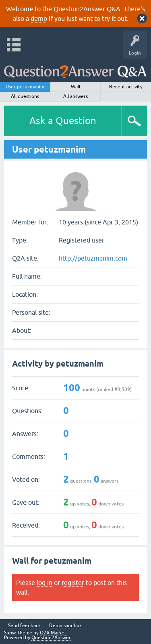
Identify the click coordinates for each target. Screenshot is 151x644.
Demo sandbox (65, 626)
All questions (25, 96)
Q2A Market (53, 633)
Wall (75, 87)
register (73, 583)
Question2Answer (51, 638)
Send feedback (24, 626)
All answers (75, 96)
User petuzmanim (25, 87)
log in (44, 583)
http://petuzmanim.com (93, 258)
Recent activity (126, 87)
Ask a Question (63, 121)
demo (39, 18)
